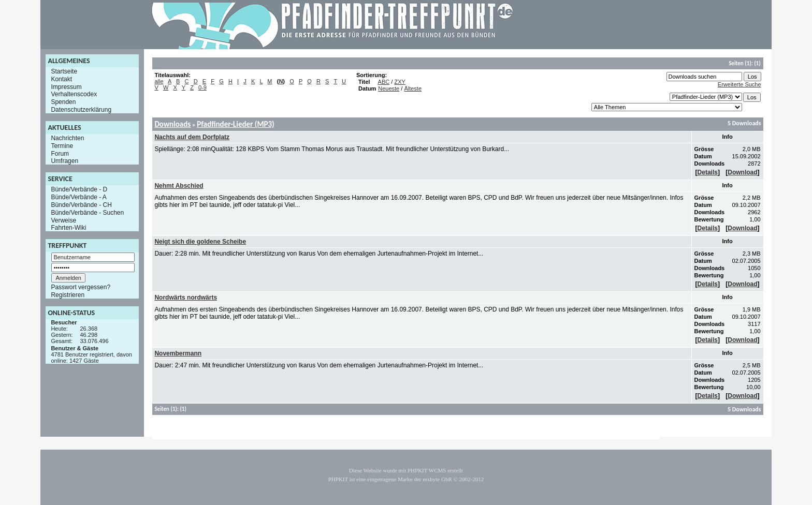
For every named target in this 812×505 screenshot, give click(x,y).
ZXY (400, 82)
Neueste (389, 88)
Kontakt (61, 79)
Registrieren (68, 295)
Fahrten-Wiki (68, 228)
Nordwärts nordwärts (186, 298)
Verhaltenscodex (74, 94)
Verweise (63, 220)
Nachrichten (67, 138)
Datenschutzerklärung (81, 110)
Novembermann (178, 353)
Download (742, 172)
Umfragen (64, 161)
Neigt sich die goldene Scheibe (200, 242)
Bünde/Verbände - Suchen (87, 213)
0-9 (202, 87)
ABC (384, 82)
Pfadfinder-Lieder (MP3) (236, 124)
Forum (60, 153)
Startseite (64, 71)
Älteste (413, 88)
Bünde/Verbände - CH (81, 205)
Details (708, 172)
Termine (62, 146)
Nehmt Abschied (179, 186)
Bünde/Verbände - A (78, 197)
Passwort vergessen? (81, 287)
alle (159, 81)
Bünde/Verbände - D (79, 189)
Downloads (172, 124)
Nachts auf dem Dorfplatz (192, 137)
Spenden (63, 102)
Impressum (66, 86)
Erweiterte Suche (740, 84)
